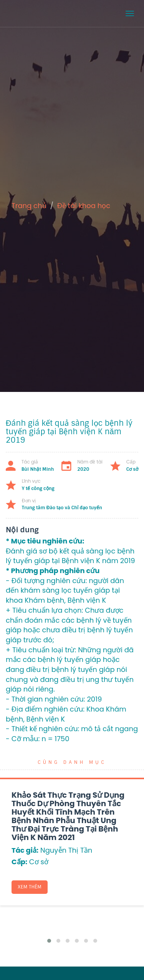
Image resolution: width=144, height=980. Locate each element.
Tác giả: (25, 850)
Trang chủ (29, 206)
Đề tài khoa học (84, 206)
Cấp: (19, 862)
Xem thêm (30, 887)
